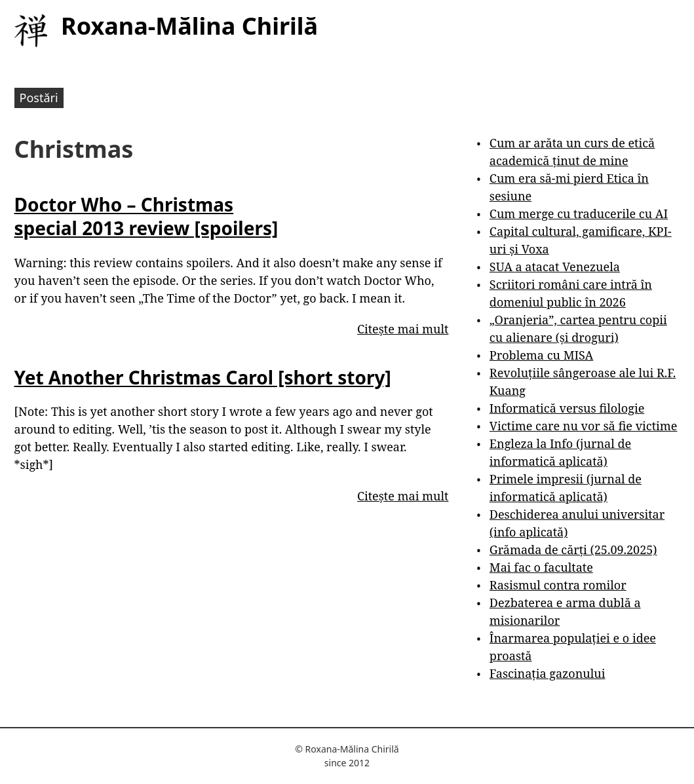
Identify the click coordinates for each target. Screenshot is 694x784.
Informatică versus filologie (567, 408)
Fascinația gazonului (548, 673)
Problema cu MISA (541, 355)
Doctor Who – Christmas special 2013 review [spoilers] (146, 216)
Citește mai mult (403, 329)
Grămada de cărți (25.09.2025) (573, 550)
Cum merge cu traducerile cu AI (579, 214)
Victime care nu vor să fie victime (584, 426)
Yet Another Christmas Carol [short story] (203, 377)
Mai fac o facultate (541, 567)
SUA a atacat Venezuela (555, 267)
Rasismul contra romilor (558, 585)
